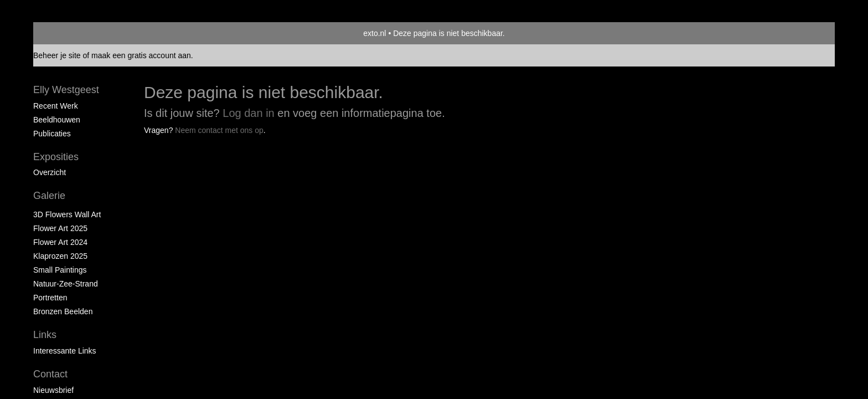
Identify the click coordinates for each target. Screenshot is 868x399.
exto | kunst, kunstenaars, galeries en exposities (64, 33)
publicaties (52, 134)
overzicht (50, 172)
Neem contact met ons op (219, 130)
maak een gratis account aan (141, 55)
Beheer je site (57, 55)
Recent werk (56, 106)
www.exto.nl (139, 154)
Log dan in (248, 113)
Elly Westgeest (66, 90)
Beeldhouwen (57, 120)
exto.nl (374, 33)
